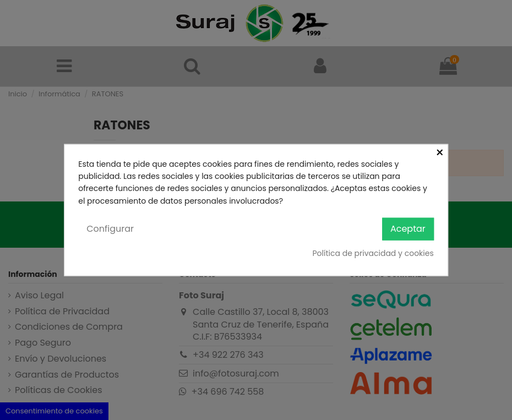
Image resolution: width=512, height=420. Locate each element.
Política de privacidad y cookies (373, 253)
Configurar (110, 229)
